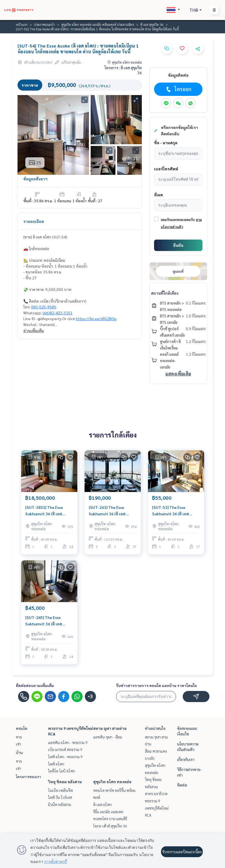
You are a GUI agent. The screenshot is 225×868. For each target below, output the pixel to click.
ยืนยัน (178, 245)
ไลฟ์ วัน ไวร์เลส (60, 797)
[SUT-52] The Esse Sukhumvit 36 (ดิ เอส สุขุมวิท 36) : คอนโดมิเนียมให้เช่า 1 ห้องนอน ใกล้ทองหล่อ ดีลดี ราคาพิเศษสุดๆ (174, 511)
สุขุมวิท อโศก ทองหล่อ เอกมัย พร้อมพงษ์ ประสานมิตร (98, 24)
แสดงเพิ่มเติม (178, 374)
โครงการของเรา (28, 777)
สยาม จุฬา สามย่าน (110, 728)
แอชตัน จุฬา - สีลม (108, 737)
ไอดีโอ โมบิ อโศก (62, 771)
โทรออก (178, 89)
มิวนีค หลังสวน (60, 804)
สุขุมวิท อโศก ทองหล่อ (112, 782)
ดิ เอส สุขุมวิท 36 (152, 24)
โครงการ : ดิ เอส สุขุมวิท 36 (123, 70)
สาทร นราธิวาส (156, 794)
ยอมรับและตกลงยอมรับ (178, 220)
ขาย (19, 737)
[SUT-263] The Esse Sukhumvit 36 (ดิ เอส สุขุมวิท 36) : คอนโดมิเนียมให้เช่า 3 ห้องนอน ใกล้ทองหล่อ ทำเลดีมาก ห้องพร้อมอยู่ (111, 511)
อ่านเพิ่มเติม (34, 330)
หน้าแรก (22, 24)
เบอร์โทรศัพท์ (166, 169)
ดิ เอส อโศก (102, 804)
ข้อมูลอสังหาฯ (35, 179)
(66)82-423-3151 (58, 313)
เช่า (18, 744)
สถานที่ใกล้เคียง (165, 293)
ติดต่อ (182, 785)
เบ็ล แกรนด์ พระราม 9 (65, 749)
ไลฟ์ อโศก (56, 764)
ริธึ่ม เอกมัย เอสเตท (108, 812)
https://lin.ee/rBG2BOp (96, 319)
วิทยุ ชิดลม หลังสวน (65, 782)
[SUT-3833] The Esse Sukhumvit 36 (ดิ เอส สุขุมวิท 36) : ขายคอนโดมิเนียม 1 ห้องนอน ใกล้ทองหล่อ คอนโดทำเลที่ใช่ (48, 511)
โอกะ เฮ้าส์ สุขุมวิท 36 (110, 826)
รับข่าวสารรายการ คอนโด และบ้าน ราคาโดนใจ (156, 685)
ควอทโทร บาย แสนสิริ (110, 819)
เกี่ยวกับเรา (186, 759)
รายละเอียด (34, 221)
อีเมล (159, 195)
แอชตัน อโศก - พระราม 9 (68, 742)
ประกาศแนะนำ (44, 24)
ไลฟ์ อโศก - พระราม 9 (65, 757)
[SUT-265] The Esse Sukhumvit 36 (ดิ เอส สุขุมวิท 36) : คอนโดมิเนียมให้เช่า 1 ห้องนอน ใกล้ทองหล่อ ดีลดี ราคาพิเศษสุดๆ (48, 621)
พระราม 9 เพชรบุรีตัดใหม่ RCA (157, 808)
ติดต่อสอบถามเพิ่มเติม (35, 685)
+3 (90, 697)
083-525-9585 (44, 307)
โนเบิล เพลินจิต (60, 790)
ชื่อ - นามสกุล (166, 143)
